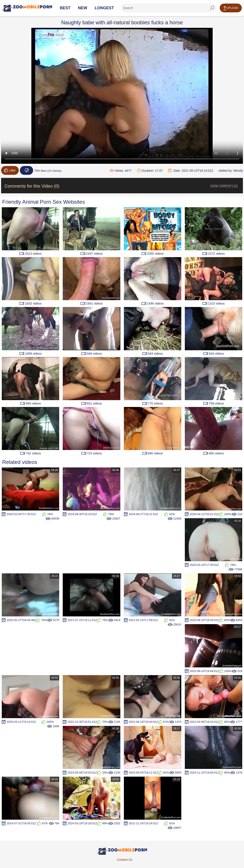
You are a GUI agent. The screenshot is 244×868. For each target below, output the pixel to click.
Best (65, 8)
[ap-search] (168, 8)
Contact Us (125, 860)
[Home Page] (27, 8)
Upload (231, 8)
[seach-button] (212, 8)
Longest (104, 8)
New (83, 8)
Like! (10, 170)
